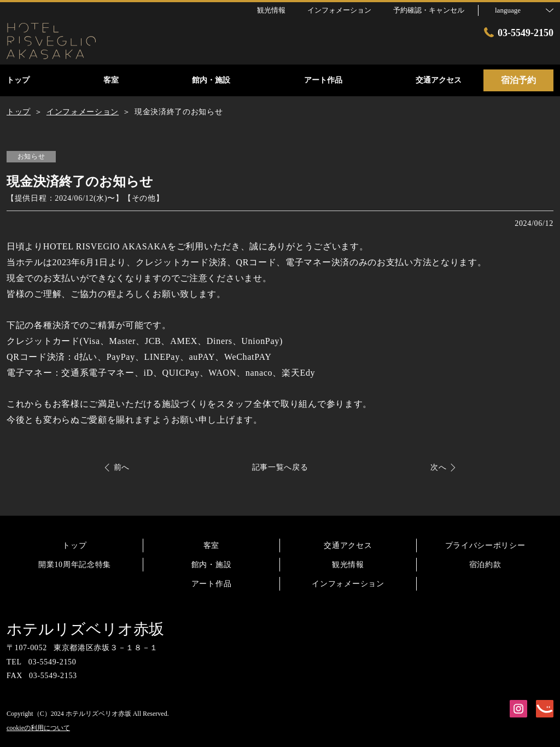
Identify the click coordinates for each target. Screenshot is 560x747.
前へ (122, 467)
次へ (438, 467)
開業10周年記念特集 (75, 565)
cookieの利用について (38, 728)
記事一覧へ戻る (280, 467)
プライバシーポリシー (485, 545)
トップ (74, 545)
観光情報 (348, 565)
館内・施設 (212, 565)
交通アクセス (348, 545)
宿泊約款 (485, 565)
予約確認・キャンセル (429, 10)
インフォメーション (348, 584)
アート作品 (212, 584)
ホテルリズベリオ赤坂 (85, 629)
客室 (211, 545)
